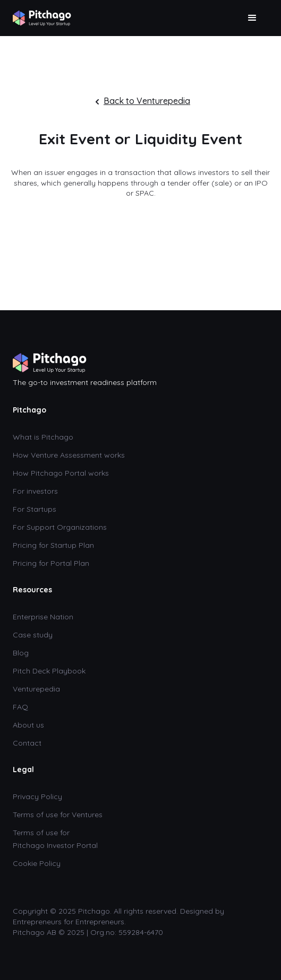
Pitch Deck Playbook (49, 671)
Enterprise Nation (43, 617)
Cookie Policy (37, 863)
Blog (21, 653)
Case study (33, 635)
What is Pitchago (43, 437)
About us (28, 725)
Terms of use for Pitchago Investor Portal (55, 839)
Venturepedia (36, 689)
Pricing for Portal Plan (51, 563)
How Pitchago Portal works (61, 473)
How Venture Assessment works (69, 455)
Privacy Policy (37, 797)
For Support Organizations (60, 527)
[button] (252, 18)
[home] (42, 15)
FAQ (20, 707)
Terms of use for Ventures (58, 815)
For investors (35, 491)
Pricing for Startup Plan (53, 545)
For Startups (35, 509)
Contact (28, 743)
